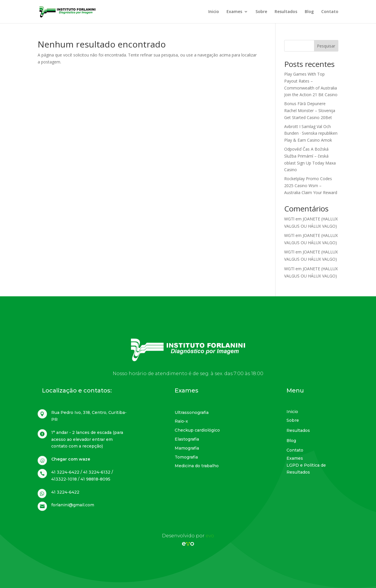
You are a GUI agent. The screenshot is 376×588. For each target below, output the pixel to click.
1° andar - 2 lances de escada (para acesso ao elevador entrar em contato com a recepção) (87, 439)
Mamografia (187, 448)
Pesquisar (326, 46)
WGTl (289, 219)
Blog (309, 12)
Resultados (286, 12)
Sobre (261, 12)
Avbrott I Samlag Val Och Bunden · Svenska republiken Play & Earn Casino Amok (311, 133)
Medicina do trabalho (197, 466)
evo (210, 536)
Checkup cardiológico (197, 430)
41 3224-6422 (65, 492)
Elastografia (187, 439)
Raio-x (181, 421)
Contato (330, 12)
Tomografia (186, 457)
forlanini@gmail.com (73, 505)
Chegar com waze (71, 459)
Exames (234, 12)
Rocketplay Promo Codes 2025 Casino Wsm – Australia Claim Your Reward (311, 186)
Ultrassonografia (192, 412)
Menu (295, 390)
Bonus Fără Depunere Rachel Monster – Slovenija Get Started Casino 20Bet (310, 111)
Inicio (214, 12)
